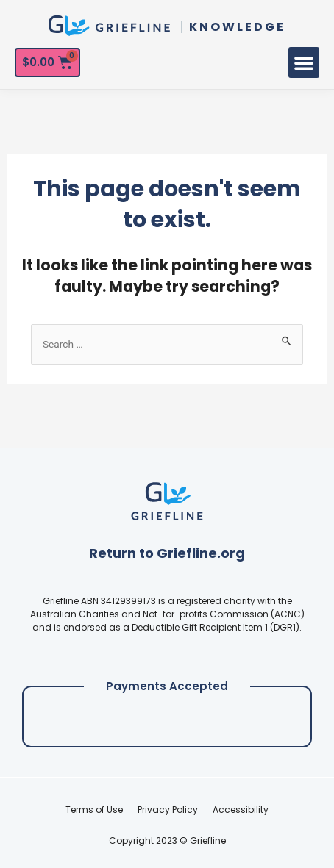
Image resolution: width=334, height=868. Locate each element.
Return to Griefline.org (167, 553)
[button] (304, 62)
